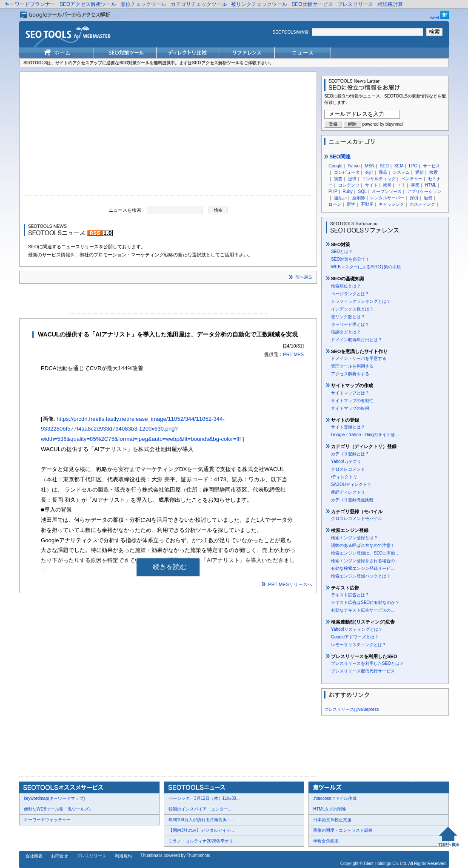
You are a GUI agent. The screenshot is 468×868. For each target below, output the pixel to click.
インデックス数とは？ (352, 309)
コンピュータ (347, 172)
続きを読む (170, 567)
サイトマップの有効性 (352, 401)
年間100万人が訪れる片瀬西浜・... (201, 820)
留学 (351, 204)
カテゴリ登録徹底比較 (352, 500)
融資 (428, 198)
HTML (431, 185)
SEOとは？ (342, 251)
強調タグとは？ (346, 332)
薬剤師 (359, 198)
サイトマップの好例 (350, 408)
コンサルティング (379, 179)
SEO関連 (337, 157)
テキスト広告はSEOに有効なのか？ (365, 602)
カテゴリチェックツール (199, 4)
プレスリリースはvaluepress (351, 709)
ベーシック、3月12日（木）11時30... (204, 798)
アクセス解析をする (350, 374)
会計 (369, 172)
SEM (399, 166)
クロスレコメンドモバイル (357, 519)
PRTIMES (293, 354)
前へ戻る (304, 277)
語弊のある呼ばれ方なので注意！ (363, 545)
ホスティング (422, 204)
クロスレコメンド (348, 469)
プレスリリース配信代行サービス (363, 671)
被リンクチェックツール (259, 4)
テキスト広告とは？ (350, 595)
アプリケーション (424, 191)
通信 (419, 172)
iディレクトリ (344, 477)
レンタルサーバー (387, 198)
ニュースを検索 (125, 210)
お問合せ (60, 856)
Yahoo (354, 166)
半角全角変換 (326, 841)
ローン (335, 204)
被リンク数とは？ (348, 317)
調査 (338, 179)
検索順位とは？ (346, 286)
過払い (340, 198)
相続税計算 (390, 4)
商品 (383, 172)
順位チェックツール (143, 4)
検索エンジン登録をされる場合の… (365, 561)
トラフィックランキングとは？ (361, 301)
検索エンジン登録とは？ (354, 538)
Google (335, 166)
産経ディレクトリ (348, 492)
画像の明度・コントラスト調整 (343, 830)
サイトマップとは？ (350, 393)
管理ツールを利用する (352, 366)
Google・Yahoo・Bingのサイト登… (365, 435)
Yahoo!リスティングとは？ (357, 629)
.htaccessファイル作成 (335, 798)
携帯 (387, 185)
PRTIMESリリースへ (290, 584)
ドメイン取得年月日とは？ (357, 340)
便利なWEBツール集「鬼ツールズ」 (58, 809)
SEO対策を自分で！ (350, 259)
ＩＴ (401, 185)
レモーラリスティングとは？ (359, 645)
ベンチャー (412, 179)
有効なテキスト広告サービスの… (363, 610)
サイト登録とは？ (348, 427)
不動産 (367, 204)
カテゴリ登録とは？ (350, 454)
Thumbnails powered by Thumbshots (175, 855)
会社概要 (34, 856)
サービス (431, 166)
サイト (371, 185)
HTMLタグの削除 (330, 809)
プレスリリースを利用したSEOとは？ (367, 663)
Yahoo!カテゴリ (346, 461)
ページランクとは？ (350, 294)
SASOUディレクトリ (351, 484)
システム (401, 172)
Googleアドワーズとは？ (355, 637)
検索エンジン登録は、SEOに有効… (365, 553)
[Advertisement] (168, 136)
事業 (415, 185)
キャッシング (391, 204)
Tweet (434, 18)
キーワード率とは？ (350, 324)
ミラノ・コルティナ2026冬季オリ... (203, 841)
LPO (413, 166)
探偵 (414, 198)
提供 (352, 179)
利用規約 (123, 856)
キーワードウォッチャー (47, 820)
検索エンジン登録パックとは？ (361, 576)
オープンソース (387, 191)
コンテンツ (349, 185)
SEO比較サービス (312, 4)
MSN (370, 166)
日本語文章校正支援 (332, 820)
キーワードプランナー (30, 4)
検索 (434, 172)
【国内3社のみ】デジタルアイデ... (201, 830)
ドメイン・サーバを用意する (359, 358)
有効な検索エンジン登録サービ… (363, 568)
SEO (384, 166)
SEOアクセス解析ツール (88, 4)
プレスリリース (355, 4)
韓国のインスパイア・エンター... (200, 809)
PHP (333, 191)
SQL (362, 191)
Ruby (347, 191)
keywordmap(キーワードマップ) (54, 798)
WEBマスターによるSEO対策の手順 (366, 267)
